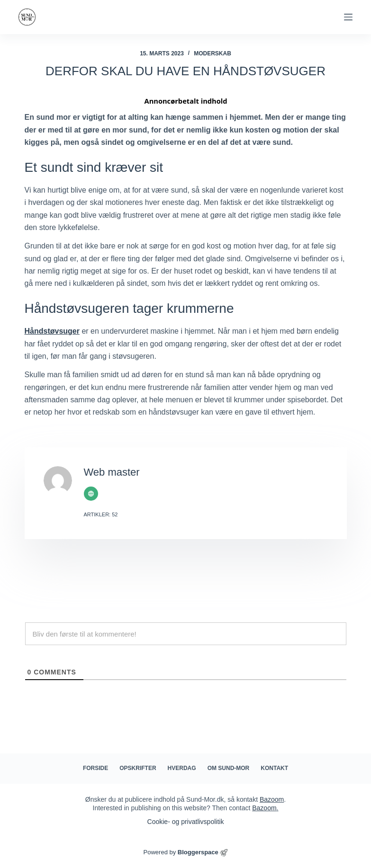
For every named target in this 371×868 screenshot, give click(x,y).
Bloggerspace (198, 852)
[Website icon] (91, 494)
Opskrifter (138, 768)
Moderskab (213, 53)
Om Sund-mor (229, 768)
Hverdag (182, 768)
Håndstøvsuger (52, 331)
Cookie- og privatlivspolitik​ (186, 822)
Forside (95, 768)
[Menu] (348, 17)
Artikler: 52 (101, 514)
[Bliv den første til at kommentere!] (186, 634)
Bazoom (272, 799)
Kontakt (274, 768)
